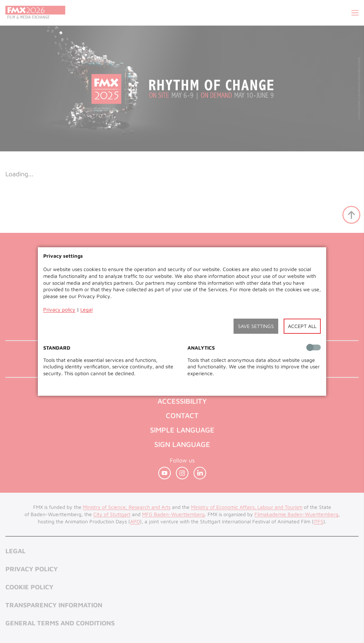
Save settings (256, 326)
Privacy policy (59, 309)
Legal (86, 309)
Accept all (302, 326)
